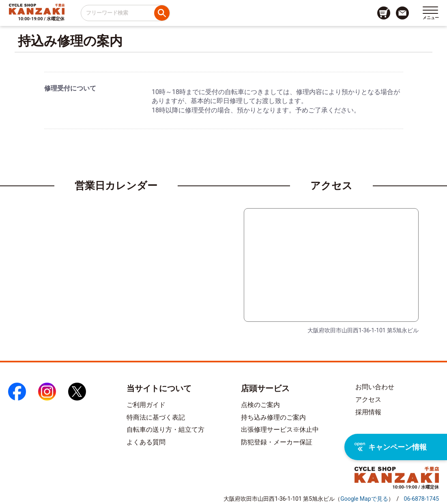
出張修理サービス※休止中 (280, 430)
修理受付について (70, 88)
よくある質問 (146, 442)
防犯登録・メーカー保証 (277, 442)
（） (364, 499)
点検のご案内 (260, 405)
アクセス (368, 400)
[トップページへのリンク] (37, 9)
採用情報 (368, 412)
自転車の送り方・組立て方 (165, 430)
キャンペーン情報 (391, 447)
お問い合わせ (375, 387)
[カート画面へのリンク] (384, 13)
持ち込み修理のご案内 (273, 417)
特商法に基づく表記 (156, 417)
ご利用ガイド (146, 405)
